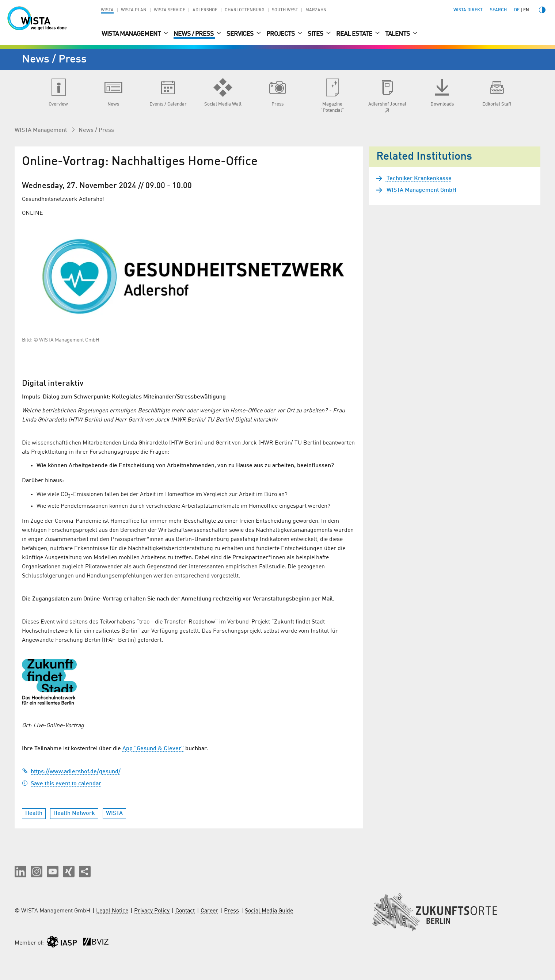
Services (241, 34)
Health (34, 813)
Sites (316, 34)
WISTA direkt (468, 10)
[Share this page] (85, 872)
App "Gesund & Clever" (153, 749)
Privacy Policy (152, 911)
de (517, 10)
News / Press (194, 34)
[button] (20, 872)
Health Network (74, 813)
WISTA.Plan (134, 10)
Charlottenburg (245, 10)
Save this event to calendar (62, 784)
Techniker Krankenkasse (418, 179)
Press (231, 911)
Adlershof (205, 10)
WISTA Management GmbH (421, 190)
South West (285, 10)
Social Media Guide (269, 911)
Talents (398, 34)
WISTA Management (132, 34)
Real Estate (355, 34)
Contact (185, 911)
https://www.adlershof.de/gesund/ (71, 772)
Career (209, 911)
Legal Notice (112, 911)
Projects (281, 34)
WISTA (107, 10)
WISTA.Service (170, 10)
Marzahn (316, 10)
